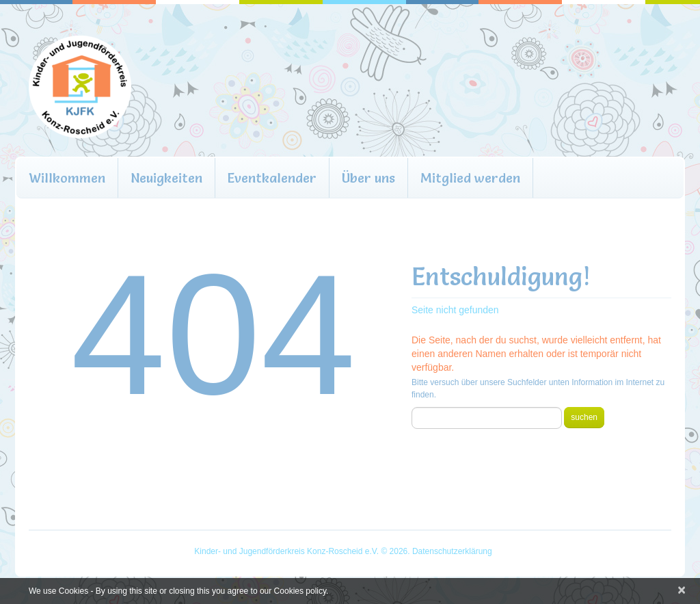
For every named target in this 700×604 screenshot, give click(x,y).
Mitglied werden (470, 178)
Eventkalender (272, 178)
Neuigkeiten (166, 178)
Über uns (368, 178)
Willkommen (67, 178)
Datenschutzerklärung (452, 551)
